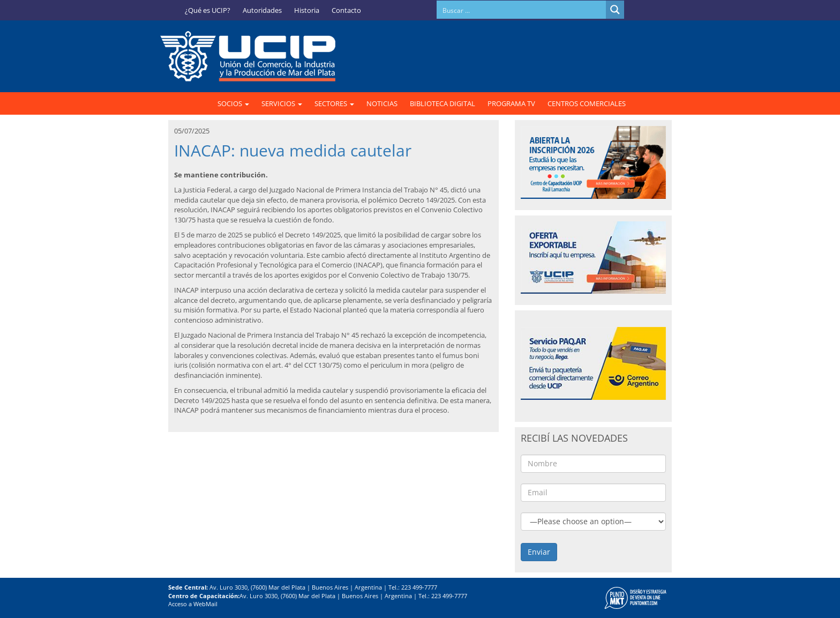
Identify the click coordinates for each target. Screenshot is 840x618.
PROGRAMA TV (511, 103)
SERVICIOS (282, 103)
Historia (307, 10)
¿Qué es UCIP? (208, 10)
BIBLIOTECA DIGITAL (442, 103)
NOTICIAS (382, 103)
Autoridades (262, 10)
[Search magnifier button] (615, 10)
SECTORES (334, 103)
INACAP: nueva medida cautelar (293, 150)
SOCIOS (233, 103)
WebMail (205, 604)
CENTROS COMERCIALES (587, 103)
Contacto (346, 10)
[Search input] (522, 10)
